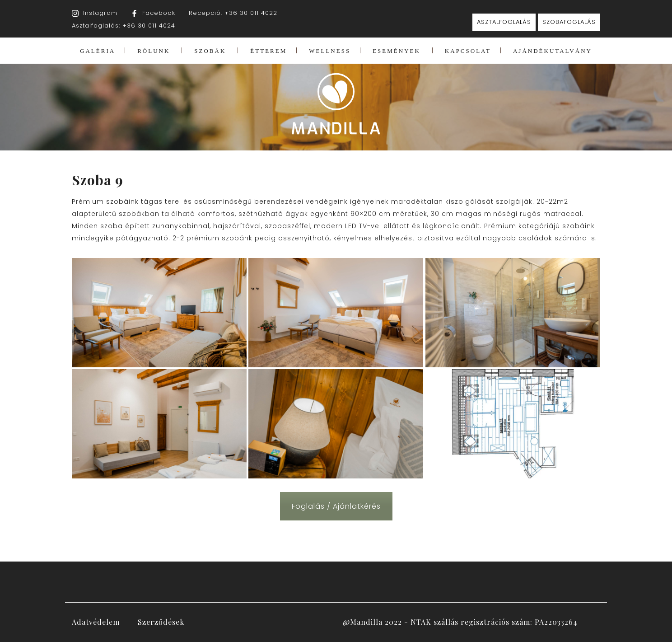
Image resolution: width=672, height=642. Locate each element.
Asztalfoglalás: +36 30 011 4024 (124, 26)
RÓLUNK (154, 51)
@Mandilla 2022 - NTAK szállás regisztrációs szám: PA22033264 (460, 622)
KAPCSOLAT (468, 51)
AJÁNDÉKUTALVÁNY (553, 51)
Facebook (159, 13)
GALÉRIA (98, 51)
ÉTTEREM (268, 51)
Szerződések (161, 622)
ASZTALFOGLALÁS (504, 22)
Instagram (100, 13)
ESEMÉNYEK (397, 51)
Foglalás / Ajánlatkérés (336, 506)
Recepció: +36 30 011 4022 (233, 13)
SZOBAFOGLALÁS (569, 22)
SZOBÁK (210, 51)
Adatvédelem (96, 622)
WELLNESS (330, 51)
